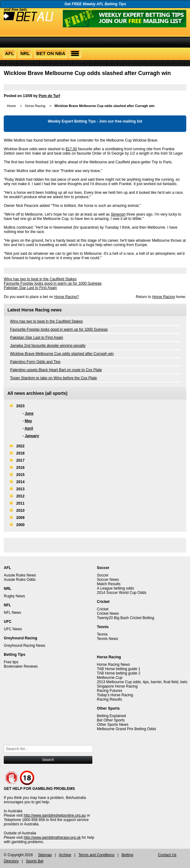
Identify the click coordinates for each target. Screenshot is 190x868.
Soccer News (108, 580)
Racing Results (110, 699)
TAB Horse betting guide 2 (119, 673)
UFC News (13, 629)
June (29, 413)
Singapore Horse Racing (117, 686)
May (28, 421)
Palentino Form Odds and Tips (35, 362)
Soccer (103, 575)
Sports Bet (35, 861)
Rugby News (14, 596)
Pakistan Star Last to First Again (30, 288)
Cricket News (108, 614)
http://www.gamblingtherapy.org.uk (52, 838)
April (29, 428)
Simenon (118, 214)
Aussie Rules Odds (20, 580)
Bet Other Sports (111, 720)
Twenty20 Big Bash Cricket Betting (126, 618)
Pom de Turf (49, 96)
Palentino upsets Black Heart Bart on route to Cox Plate (56, 370)
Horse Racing (35, 106)
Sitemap (45, 855)
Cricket (103, 609)
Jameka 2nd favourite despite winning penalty (48, 346)
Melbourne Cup (110, 678)
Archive (65, 855)
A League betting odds (116, 588)
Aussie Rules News (20, 575)
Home (11, 106)
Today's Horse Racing (115, 695)
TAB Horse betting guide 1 (119, 669)
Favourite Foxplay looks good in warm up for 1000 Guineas (53, 283)
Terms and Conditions (96, 855)
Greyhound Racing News (24, 646)
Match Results (109, 584)
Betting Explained (111, 716)
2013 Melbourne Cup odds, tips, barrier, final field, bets (142, 682)
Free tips (11, 662)
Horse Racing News (114, 665)
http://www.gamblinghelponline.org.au (55, 815)
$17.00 (71, 149)
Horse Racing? (66, 297)
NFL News (12, 613)
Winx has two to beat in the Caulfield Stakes (40, 279)
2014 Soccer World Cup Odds (122, 593)
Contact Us (167, 855)
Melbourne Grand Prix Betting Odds (127, 729)
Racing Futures (110, 691)
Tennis (102, 634)
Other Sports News (113, 725)
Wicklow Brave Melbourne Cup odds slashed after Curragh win (62, 354)
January (32, 436)
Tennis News (108, 639)
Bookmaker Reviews (21, 666)
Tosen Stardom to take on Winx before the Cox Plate (53, 378)
